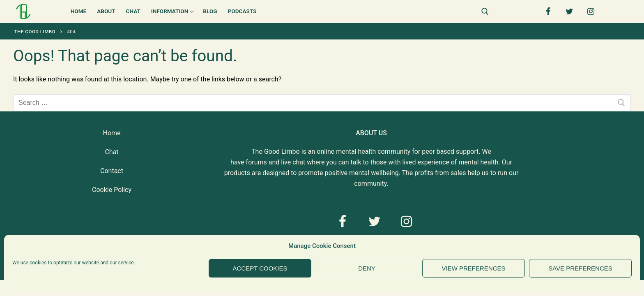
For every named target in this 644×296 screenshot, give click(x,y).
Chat (112, 152)
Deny (367, 268)
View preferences (473, 268)
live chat (293, 162)
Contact (112, 171)
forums (256, 162)
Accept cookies (260, 268)
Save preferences (580, 268)
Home (112, 133)
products (237, 173)
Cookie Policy (112, 190)
